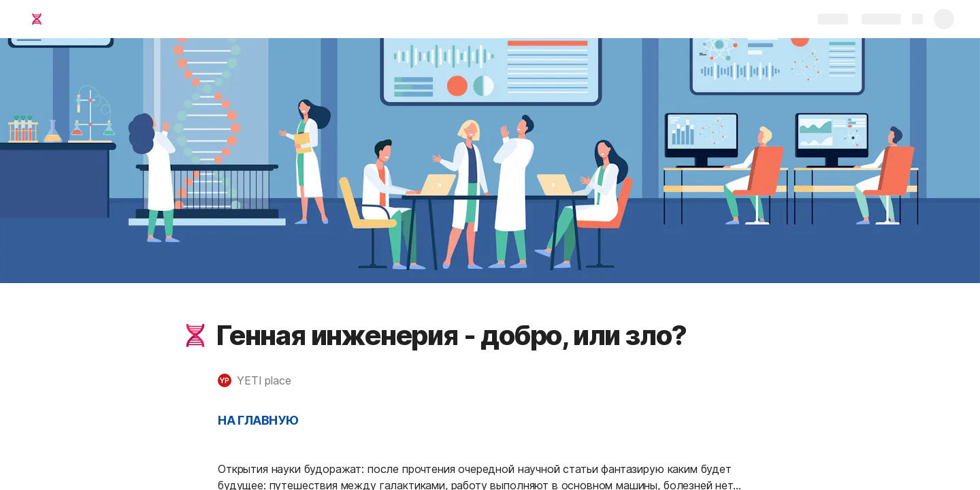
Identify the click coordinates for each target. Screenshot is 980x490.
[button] (195, 336)
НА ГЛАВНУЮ (258, 420)
